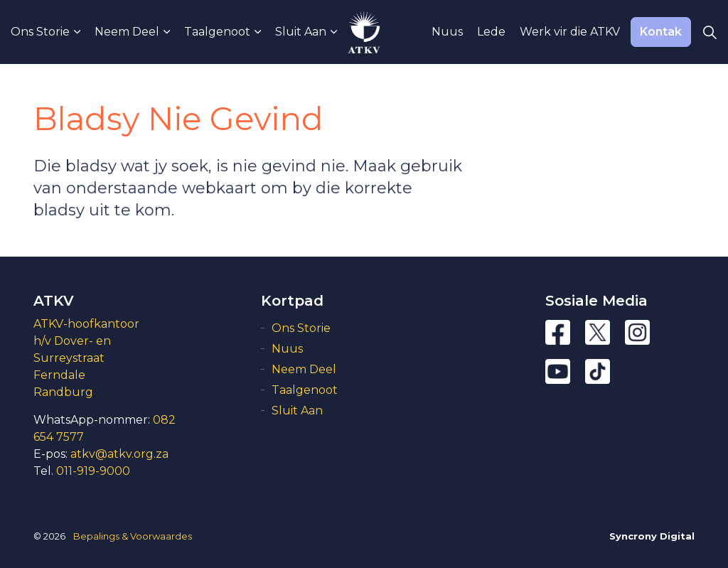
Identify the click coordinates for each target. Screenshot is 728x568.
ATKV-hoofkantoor (86, 324)
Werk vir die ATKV (570, 32)
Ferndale (59, 375)
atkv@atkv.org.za (119, 454)
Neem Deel (127, 32)
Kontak (661, 32)
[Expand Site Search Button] (710, 32)
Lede (491, 32)
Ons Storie (40, 32)
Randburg (63, 392)
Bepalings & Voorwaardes (133, 536)
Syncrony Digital (652, 536)
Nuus (447, 32)
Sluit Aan (301, 32)
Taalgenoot (217, 32)
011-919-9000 (93, 471)
